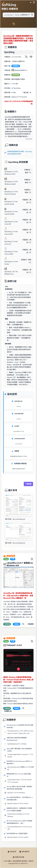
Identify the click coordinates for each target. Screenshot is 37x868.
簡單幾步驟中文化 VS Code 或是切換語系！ (19, 775)
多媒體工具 (8, 711)
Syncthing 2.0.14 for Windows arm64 (11, 173)
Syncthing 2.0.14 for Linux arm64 (11, 233)
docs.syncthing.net (19, 519)
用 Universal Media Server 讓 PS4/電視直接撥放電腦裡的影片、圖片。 (19, 822)
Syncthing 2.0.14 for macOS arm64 (11, 203)
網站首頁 (12, 852)
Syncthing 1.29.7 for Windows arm (11, 273)
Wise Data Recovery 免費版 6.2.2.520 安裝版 (21, 768)
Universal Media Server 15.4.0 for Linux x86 (20, 828)
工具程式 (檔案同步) (18, 61)
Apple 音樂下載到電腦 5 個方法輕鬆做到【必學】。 (19, 750)
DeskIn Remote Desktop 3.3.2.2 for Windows (18, 815)
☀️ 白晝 (31, 3)
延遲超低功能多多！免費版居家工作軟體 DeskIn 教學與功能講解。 (19, 809)
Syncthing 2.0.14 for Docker (11, 263)
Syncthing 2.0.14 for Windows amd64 (11, 183)
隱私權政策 (24, 852)
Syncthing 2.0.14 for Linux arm (11, 243)
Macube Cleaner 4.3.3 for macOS (18, 803)
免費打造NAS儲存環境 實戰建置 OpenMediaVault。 (17, 739)
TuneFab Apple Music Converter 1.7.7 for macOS (20, 756)
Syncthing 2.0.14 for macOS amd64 (11, 213)
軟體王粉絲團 (18, 857)
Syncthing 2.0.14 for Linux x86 (11, 223)
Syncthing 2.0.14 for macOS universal (11, 193)
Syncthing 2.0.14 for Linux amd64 (11, 253)
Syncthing (16, 88)
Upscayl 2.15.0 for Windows (16, 793)
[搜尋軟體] (19, 15)
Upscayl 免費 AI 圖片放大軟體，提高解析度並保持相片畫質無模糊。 (19, 788)
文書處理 (31, 624)
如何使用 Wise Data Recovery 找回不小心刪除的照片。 (20, 763)
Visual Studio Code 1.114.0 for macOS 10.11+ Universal (19, 781)
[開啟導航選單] (34, 2)
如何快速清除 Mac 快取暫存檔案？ (17, 834)
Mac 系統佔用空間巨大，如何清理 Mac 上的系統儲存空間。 (20, 799)
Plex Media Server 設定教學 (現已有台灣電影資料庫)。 (20, 726)
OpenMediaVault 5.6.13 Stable (17, 744)
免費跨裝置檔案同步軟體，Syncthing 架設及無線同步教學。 (20, 153)
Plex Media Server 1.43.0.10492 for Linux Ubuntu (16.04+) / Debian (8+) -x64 (20, 732)
